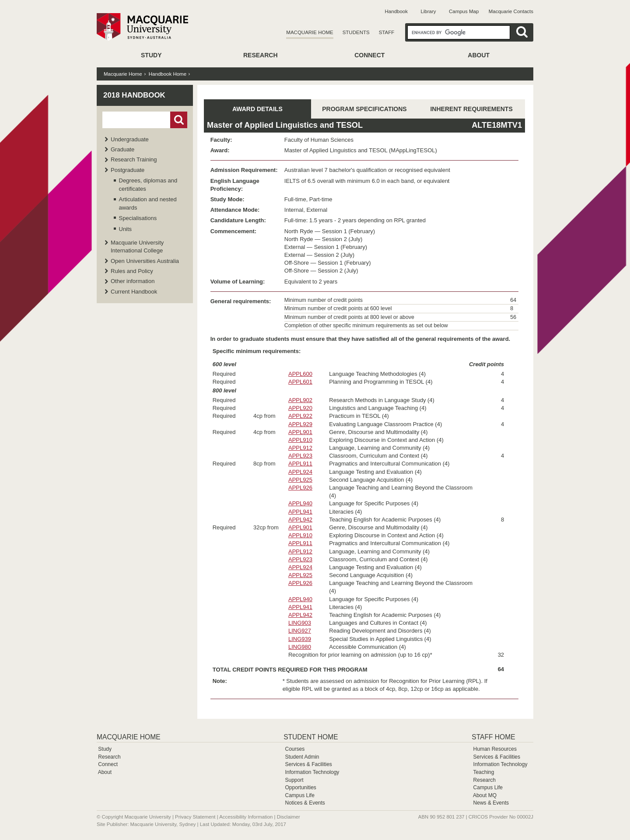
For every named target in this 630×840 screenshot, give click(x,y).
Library (428, 11)
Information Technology (312, 772)
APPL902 (300, 400)
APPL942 (300, 520)
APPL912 (300, 448)
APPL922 (300, 416)
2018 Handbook (134, 95)
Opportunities (300, 787)
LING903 (300, 623)
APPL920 (300, 408)
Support (294, 780)
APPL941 (300, 512)
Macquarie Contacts (511, 11)
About (479, 55)
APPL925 (300, 480)
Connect (369, 55)
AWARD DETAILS (257, 109)
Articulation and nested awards (148, 203)
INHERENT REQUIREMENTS (471, 109)
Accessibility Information (246, 817)
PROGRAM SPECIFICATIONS (364, 109)
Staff (387, 32)
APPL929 (300, 424)
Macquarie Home (310, 32)
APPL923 (300, 456)
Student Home (311, 737)
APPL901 (300, 432)
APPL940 (300, 503)
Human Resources (495, 749)
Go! (179, 120)
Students (356, 32)
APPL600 (300, 374)
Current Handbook (134, 292)
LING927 (300, 631)
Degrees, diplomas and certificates (148, 184)
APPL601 (300, 382)
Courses (295, 749)
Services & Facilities (308, 764)
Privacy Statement (195, 817)
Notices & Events (305, 803)
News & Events (491, 803)
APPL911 (300, 464)
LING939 (300, 639)
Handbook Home (168, 74)
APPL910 (300, 440)
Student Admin (302, 757)
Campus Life (299, 795)
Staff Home (493, 737)
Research (261, 55)
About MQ (485, 795)
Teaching (483, 772)
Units (126, 229)
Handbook (396, 11)
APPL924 (300, 472)
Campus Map (464, 11)
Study (151, 55)
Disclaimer (289, 817)
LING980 (300, 647)
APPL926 (300, 488)
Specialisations (138, 218)
